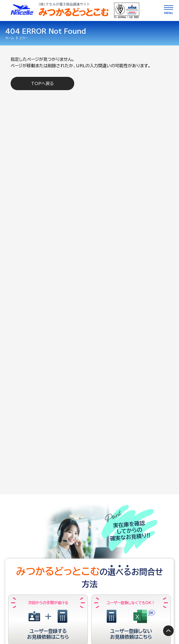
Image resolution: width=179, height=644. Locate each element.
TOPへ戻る (42, 83)
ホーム (10, 38)
